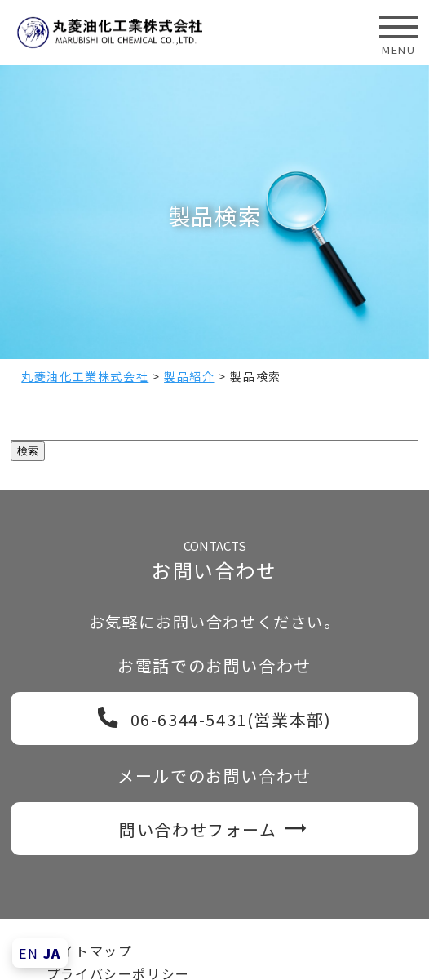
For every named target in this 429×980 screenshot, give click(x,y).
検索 (28, 451)
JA (52, 953)
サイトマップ (90, 951)
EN (29, 953)
